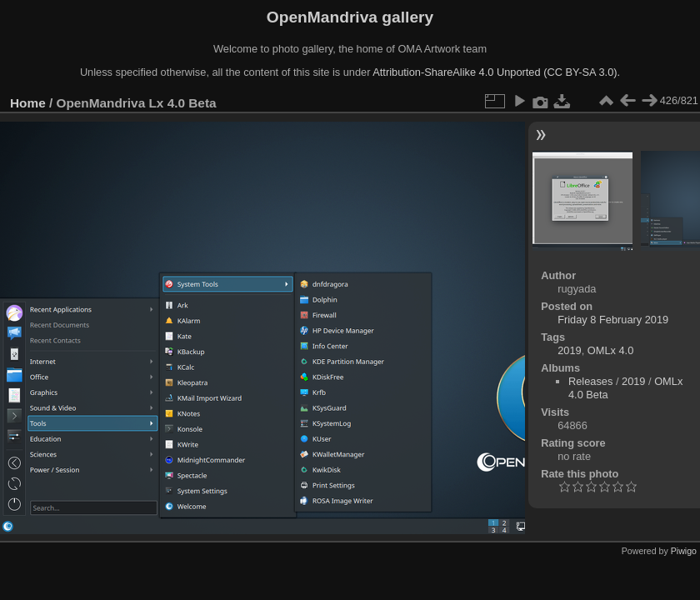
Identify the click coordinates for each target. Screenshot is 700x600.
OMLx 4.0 (610, 350)
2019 (569, 350)
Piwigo (684, 551)
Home (28, 103)
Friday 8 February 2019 (613, 320)
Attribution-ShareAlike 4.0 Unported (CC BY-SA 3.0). (496, 72)
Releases (590, 381)
